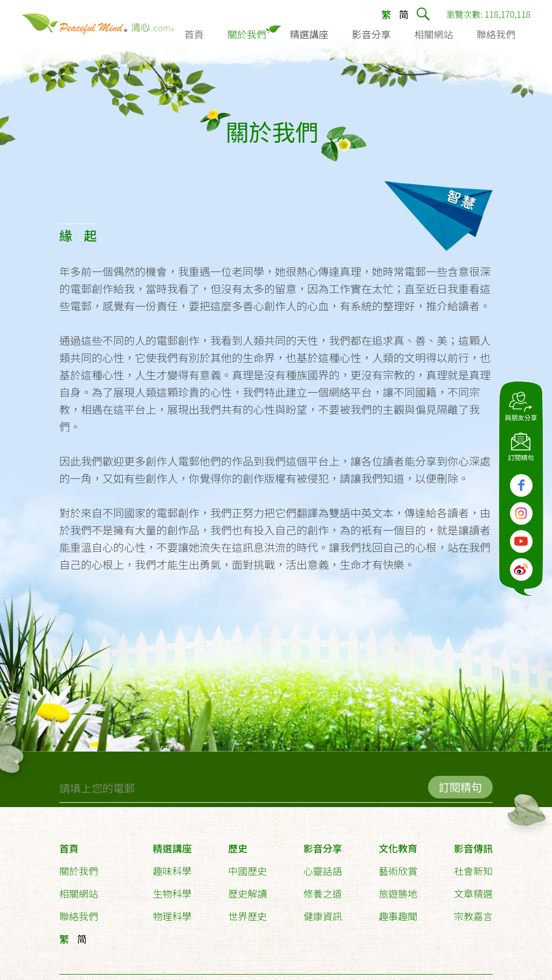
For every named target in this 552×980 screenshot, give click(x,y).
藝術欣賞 (398, 866)
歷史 (238, 844)
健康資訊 (323, 912)
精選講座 (172, 844)
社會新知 (473, 866)
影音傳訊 (473, 844)
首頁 (69, 844)
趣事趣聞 (398, 912)
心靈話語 (323, 866)
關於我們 (79, 866)
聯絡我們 (79, 912)
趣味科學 (172, 866)
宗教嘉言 (473, 912)
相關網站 (79, 889)
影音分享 (323, 844)
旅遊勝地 (398, 889)
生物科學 (172, 889)
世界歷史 (247, 912)
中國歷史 (247, 866)
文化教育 (398, 844)
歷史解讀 (247, 889)
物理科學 (172, 912)
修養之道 (323, 889)
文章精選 (473, 889)
